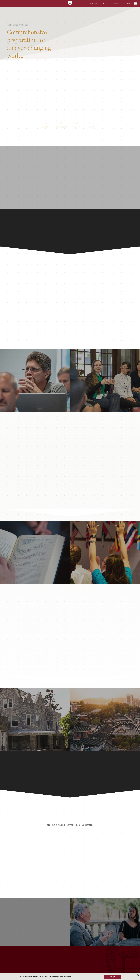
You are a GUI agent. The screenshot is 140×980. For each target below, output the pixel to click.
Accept (112, 977)
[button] (135, 855)
